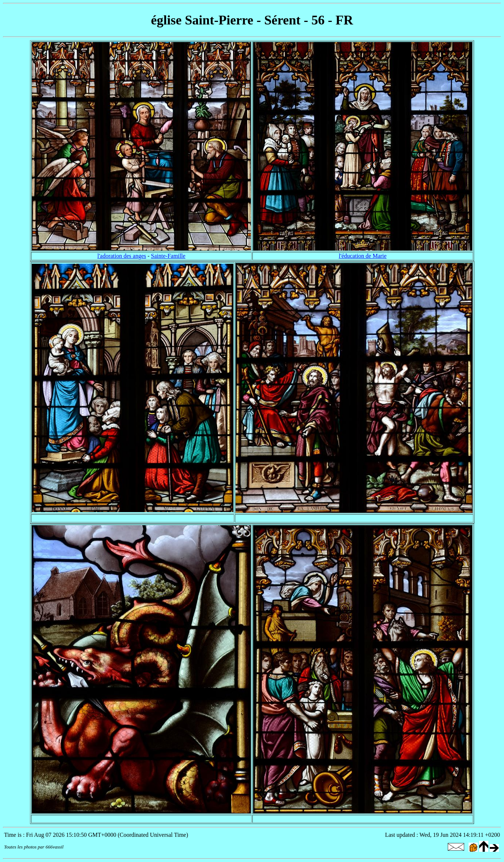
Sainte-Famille (168, 256)
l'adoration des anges (122, 256)
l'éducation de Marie (363, 256)
